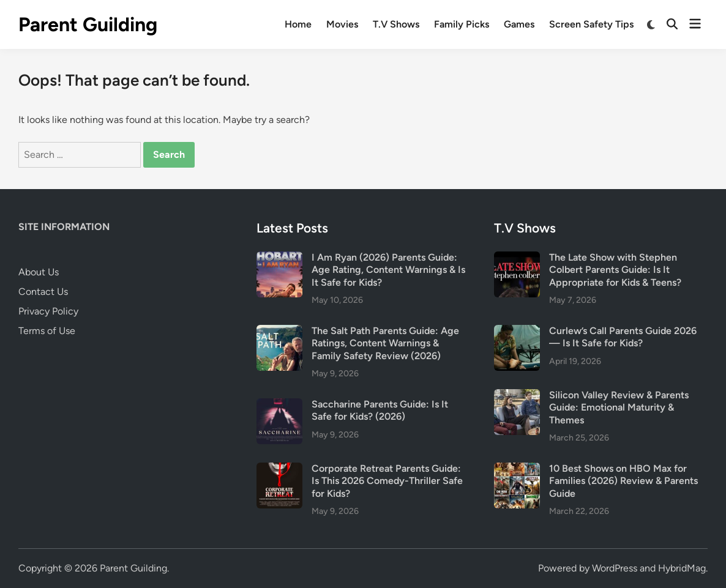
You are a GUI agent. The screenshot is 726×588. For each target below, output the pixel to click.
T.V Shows (396, 24)
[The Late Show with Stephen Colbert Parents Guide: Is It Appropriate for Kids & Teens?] (517, 259)
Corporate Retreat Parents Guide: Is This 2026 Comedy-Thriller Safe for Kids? (387, 481)
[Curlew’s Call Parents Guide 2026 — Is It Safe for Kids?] (517, 332)
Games (519, 24)
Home (298, 24)
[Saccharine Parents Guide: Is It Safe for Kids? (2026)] (279, 405)
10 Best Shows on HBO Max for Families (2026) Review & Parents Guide (623, 481)
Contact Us (43, 292)
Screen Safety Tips (591, 24)
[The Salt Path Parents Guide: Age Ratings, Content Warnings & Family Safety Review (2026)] (279, 332)
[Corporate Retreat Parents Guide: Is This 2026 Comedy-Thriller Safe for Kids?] (279, 470)
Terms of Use (47, 331)
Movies (342, 24)
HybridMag (682, 568)
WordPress (615, 568)
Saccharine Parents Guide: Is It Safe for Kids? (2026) (380, 410)
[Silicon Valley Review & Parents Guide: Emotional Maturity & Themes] (517, 396)
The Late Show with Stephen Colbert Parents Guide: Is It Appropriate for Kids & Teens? (615, 270)
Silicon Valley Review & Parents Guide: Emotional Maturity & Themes (619, 408)
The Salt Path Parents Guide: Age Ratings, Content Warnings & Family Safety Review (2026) (385, 343)
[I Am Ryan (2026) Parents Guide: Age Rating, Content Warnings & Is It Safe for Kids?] (279, 259)
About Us (39, 272)
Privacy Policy (48, 311)
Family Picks (462, 24)
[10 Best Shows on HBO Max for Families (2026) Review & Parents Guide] (517, 470)
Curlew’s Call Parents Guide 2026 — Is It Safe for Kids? (623, 337)
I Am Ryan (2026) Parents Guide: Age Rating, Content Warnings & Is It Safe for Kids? (388, 270)
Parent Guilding (88, 24)
